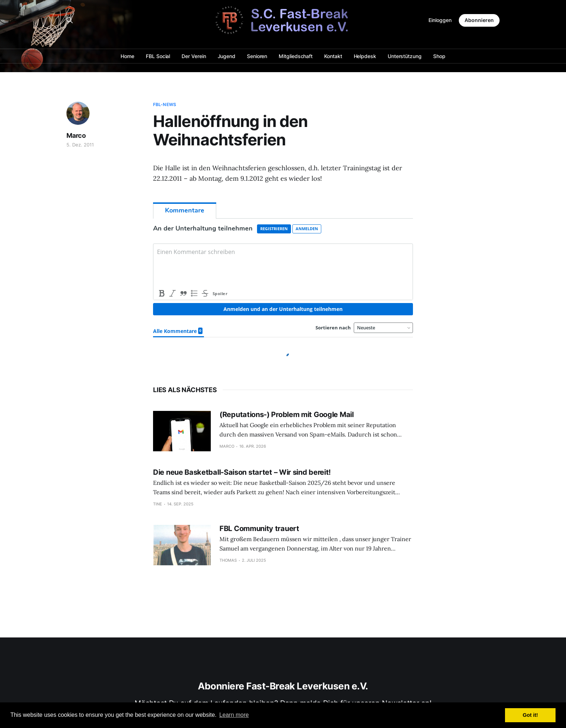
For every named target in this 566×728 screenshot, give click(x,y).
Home (127, 56)
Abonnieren (479, 20)
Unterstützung (405, 56)
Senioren (257, 56)
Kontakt (333, 56)
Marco (76, 135)
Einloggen (440, 20)
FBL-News (165, 104)
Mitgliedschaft (296, 56)
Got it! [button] (530, 715)
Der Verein (194, 56)
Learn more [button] (234, 715)
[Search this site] (70, 20)
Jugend (227, 56)
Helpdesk (365, 56)
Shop (439, 56)
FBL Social (158, 56)
